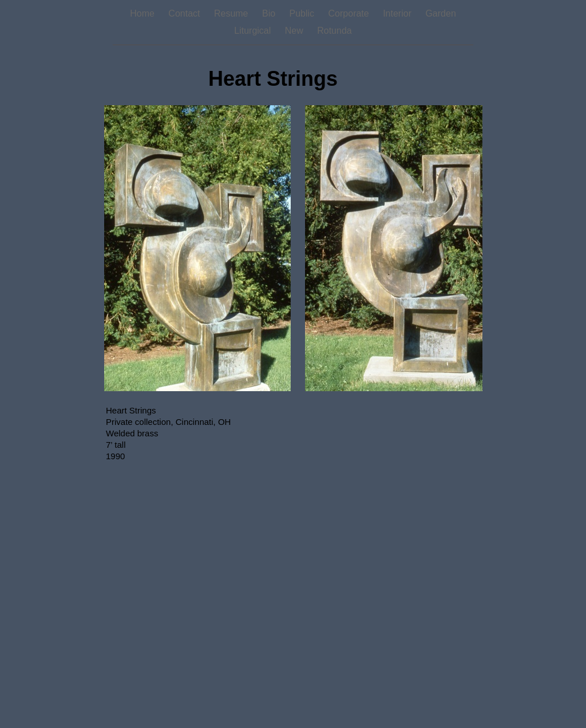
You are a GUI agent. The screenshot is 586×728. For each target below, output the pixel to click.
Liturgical (254, 31)
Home (143, 13)
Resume (232, 13)
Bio (270, 13)
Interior (398, 13)
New (295, 31)
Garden (440, 13)
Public (303, 13)
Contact (185, 13)
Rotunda (334, 31)
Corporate (350, 13)
